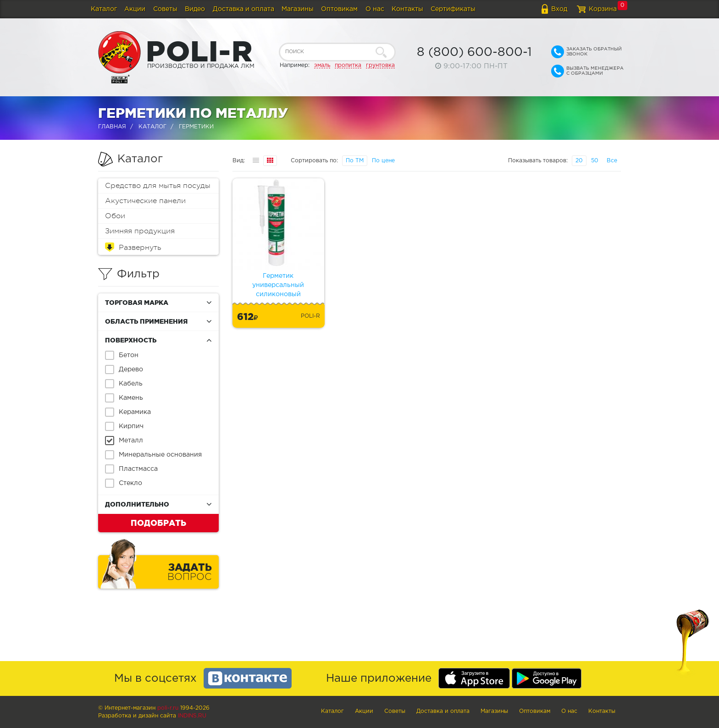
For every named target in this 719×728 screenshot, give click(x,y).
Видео (195, 9)
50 (595, 161)
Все (612, 161)
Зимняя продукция (140, 231)
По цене (383, 161)
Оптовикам (339, 9)
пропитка (348, 65)
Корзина (603, 9)
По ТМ (355, 161)
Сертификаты (453, 9)
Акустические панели (145, 201)
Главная (112, 127)
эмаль (322, 65)
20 (579, 161)
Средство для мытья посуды (158, 186)
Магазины (298, 9)
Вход (559, 9)
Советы (165, 9)
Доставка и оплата (243, 9)
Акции (135, 9)
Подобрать (158, 523)
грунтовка (380, 65)
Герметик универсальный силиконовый (278, 285)
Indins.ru (192, 716)
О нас (375, 9)
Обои (115, 216)
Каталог (104, 9)
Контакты (407, 9)
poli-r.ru (168, 708)
